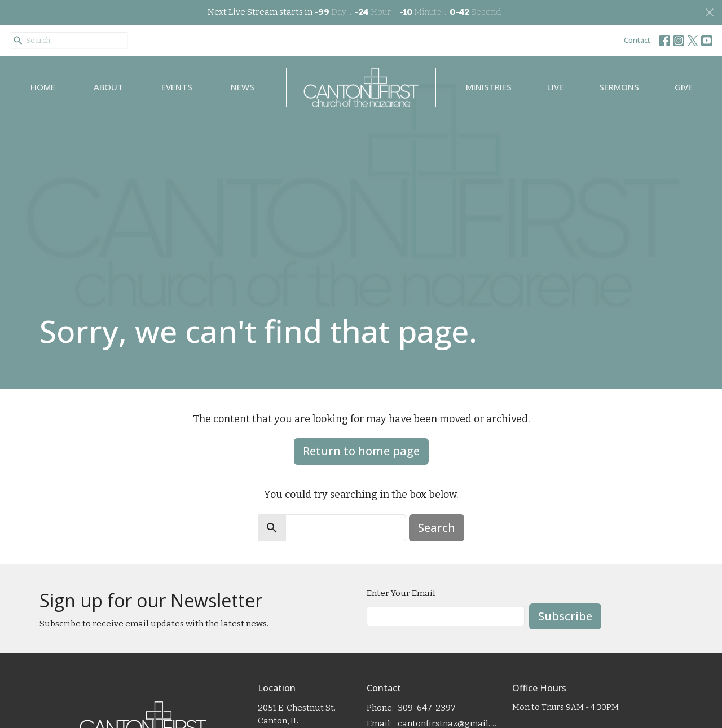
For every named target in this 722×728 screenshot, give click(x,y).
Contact (637, 40)
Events (177, 87)
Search (437, 528)
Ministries (489, 87)
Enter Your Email (401, 593)
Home (43, 87)
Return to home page (361, 451)
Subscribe (565, 616)
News (243, 87)
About (108, 87)
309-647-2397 (427, 708)
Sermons (619, 87)
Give (684, 87)
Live (555, 87)
